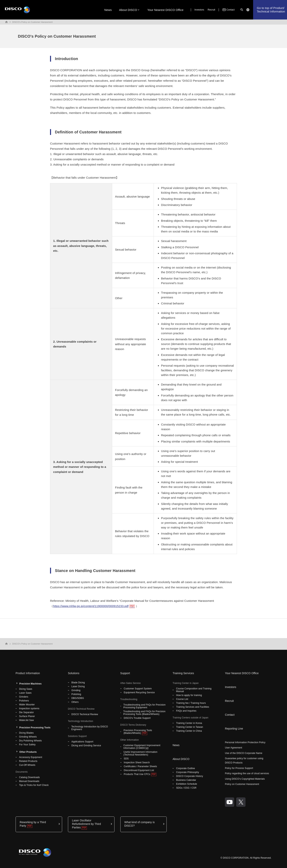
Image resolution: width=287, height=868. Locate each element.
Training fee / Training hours (191, 703)
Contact (228, 10)
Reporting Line (234, 729)
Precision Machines (30, 684)
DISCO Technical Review (85, 714)
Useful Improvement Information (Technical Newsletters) (140, 753)
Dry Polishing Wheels (30, 741)
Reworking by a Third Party (33, 824)
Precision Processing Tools (35, 728)
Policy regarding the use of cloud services (247, 773)
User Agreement (233, 748)
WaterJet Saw (26, 720)
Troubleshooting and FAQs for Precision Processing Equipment (145, 706)
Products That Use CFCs (137, 774)
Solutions (74, 673)
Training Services (183, 673)
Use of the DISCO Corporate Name (244, 753)
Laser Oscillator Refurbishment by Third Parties (86, 824)
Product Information (28, 673)
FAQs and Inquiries (186, 711)
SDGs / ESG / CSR (186, 788)
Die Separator (26, 712)
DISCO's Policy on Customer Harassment (32, 22)
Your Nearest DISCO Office (166, 10)
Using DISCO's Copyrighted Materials (245, 779)
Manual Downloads (29, 781)
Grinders (24, 697)
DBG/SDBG (78, 698)
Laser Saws (25, 693)
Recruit (211, 10)
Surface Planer (27, 716)
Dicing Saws (26, 689)
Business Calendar (186, 780)
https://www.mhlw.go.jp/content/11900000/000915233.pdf (91, 606)
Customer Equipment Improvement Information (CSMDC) (142, 747)
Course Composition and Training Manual (194, 690)
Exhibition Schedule (187, 784)
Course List (182, 699)
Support (125, 673)
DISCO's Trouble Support (137, 718)
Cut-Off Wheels (27, 765)
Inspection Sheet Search (137, 762)
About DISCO (128, 10)
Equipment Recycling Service (139, 692)
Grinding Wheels (28, 737)
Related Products (28, 761)
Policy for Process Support (239, 768)
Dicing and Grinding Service (86, 746)
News (108, 10)
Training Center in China (189, 731)
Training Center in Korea (189, 723)
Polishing (76, 694)
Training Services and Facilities (192, 707)
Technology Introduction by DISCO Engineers (90, 728)
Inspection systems (29, 708)
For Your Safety (27, 745)
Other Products (28, 752)
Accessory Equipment (31, 757)
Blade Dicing (78, 683)
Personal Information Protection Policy (245, 742)
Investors (199, 10)
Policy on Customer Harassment (242, 784)
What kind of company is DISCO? (140, 824)
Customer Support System (138, 689)
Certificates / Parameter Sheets (140, 766)
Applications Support (82, 742)
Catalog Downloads (29, 777)
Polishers (24, 701)
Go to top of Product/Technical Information (271, 10)
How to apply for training (189, 695)
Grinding (76, 690)
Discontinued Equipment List (139, 770)
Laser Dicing (78, 686)
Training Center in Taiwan (189, 727)
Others (75, 702)
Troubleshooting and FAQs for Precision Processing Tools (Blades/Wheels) (144, 713)
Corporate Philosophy (188, 772)
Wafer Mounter (27, 705)
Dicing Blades (26, 733)
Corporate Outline (185, 768)
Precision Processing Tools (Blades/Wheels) (138, 732)
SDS (126, 759)
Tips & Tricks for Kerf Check (34, 785)
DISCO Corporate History (189, 776)
